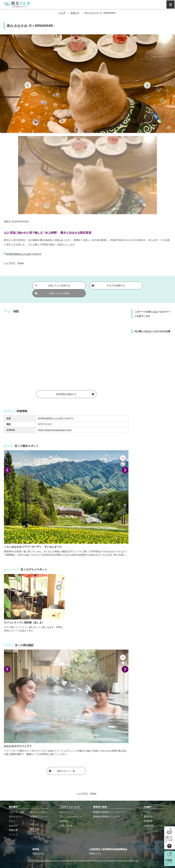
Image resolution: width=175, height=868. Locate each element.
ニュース (34, 833)
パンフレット (37, 838)
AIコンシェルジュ (39, 812)
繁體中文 (148, 817)
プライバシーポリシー (71, 817)
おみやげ (13, 825)
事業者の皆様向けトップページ (109, 812)
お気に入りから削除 (52, 293)
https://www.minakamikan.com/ (55, 430)
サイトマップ (66, 812)
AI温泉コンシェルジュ (39, 818)
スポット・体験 (17, 812)
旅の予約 (34, 829)
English (148, 812)
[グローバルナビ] (171, 4)
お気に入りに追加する (53, 285)
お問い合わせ (66, 825)
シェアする (10, 263)
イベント (13, 834)
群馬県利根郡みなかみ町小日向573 (23, 254)
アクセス (34, 824)
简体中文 (148, 821)
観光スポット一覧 (62, 771)
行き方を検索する (108, 285)
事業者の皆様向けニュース (107, 817)
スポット (75, 13)
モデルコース (16, 817)
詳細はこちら (38, 853)
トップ (62, 13)
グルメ (12, 821)
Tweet (21, 263)
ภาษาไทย (148, 825)
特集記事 (13, 830)
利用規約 (64, 821)
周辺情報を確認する (75, 394)
